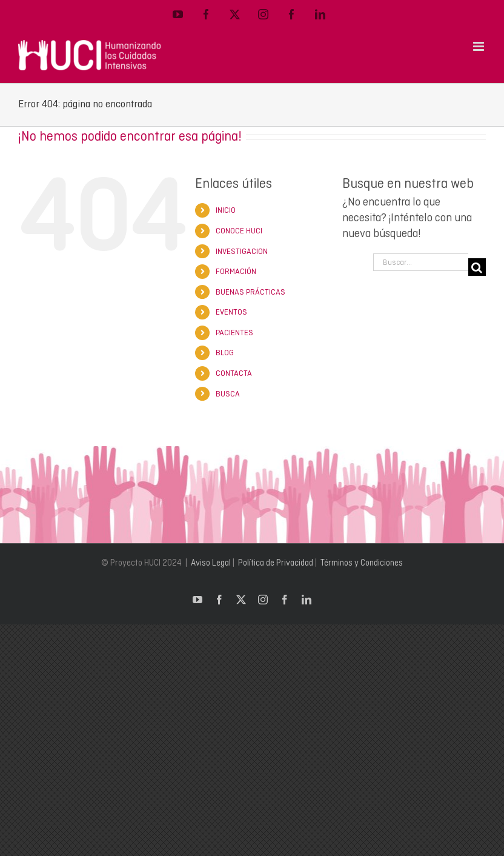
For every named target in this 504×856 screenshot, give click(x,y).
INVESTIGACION (242, 251)
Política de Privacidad (276, 563)
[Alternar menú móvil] (479, 46)
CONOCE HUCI (239, 231)
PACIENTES (234, 333)
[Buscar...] (421, 262)
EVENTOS (231, 312)
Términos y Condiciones (362, 563)
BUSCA (228, 394)
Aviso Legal (211, 563)
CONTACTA (234, 373)
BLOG (225, 353)
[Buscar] (477, 267)
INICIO (226, 210)
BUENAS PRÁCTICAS (250, 292)
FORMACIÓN (236, 271)
